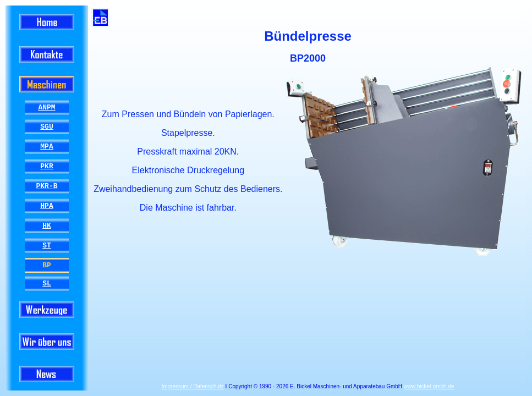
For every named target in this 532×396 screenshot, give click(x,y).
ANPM (46, 107)
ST (47, 245)
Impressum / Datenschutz (192, 386)
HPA (46, 206)
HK (47, 226)
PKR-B (46, 186)
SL (47, 283)
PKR (46, 166)
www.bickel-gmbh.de (429, 386)
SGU (46, 127)
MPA (46, 146)
